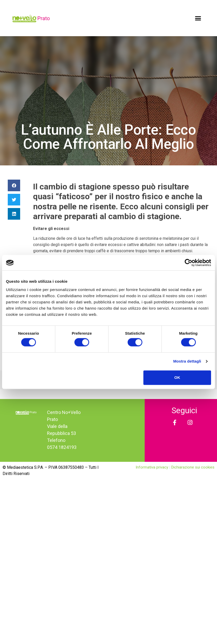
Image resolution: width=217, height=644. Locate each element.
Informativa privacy (152, 467)
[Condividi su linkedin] (14, 214)
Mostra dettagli (187, 361)
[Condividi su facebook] (14, 185)
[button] (198, 18)
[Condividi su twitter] (14, 200)
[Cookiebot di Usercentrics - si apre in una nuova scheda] (188, 263)
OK (177, 377)
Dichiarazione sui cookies (193, 467)
